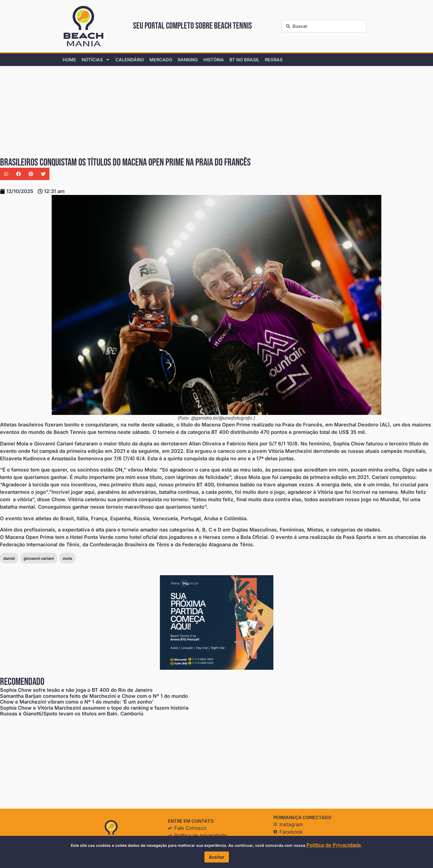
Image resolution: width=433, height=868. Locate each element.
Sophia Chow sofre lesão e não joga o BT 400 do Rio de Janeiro (76, 690)
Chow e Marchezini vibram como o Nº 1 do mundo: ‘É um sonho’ (77, 702)
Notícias (96, 60)
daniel (9, 558)
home (69, 60)
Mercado (161, 60)
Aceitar (217, 857)
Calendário (130, 60)
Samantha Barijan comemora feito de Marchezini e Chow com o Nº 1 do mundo (94, 696)
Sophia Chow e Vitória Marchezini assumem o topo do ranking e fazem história (94, 708)
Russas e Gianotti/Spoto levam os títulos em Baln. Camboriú (72, 714)
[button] (6, 174)
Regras (274, 60)
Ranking (188, 60)
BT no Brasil (244, 60)
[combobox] (324, 26)
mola (67, 558)
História (214, 60)
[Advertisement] (165, 112)
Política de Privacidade (334, 845)
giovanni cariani (39, 558)
